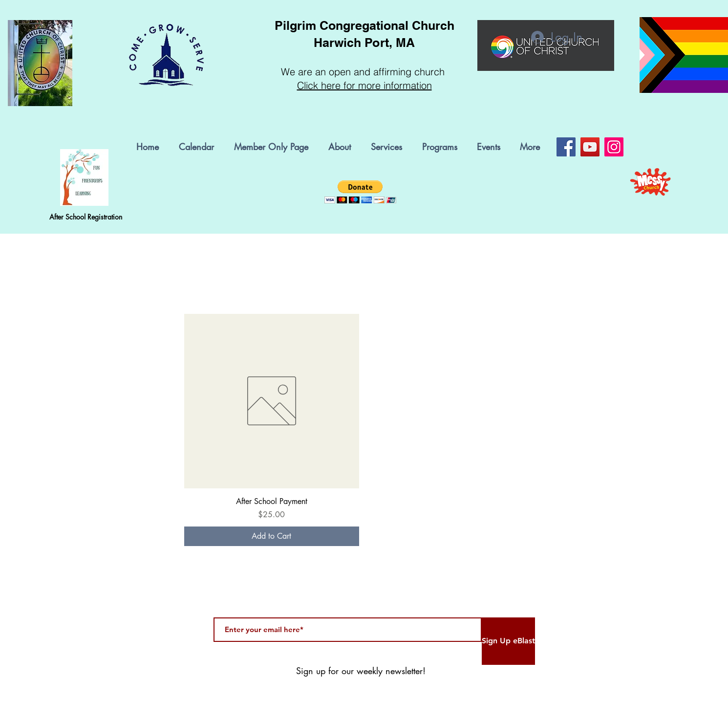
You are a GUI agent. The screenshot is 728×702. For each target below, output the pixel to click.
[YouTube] (590, 147)
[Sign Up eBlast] (508, 641)
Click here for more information (364, 85)
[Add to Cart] (272, 536)
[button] (442, 147)
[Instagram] (614, 147)
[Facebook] (566, 147)
